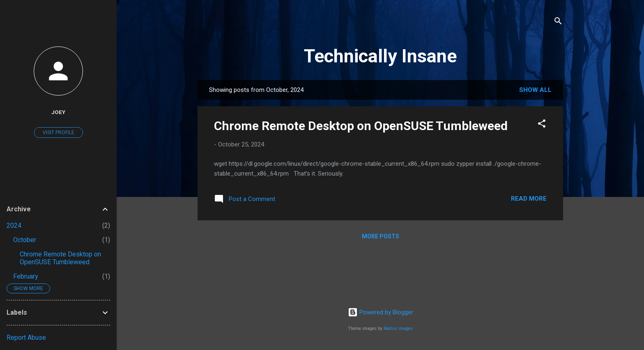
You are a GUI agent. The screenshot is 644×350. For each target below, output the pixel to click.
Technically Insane (380, 56)
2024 (14, 225)
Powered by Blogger (381, 312)
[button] (542, 125)
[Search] (558, 22)
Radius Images (398, 328)
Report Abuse (26, 337)
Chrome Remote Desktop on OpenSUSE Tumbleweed (361, 126)
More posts (381, 236)
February (26, 276)
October (25, 240)
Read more (529, 199)
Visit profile (59, 133)
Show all (535, 90)
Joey (58, 112)
